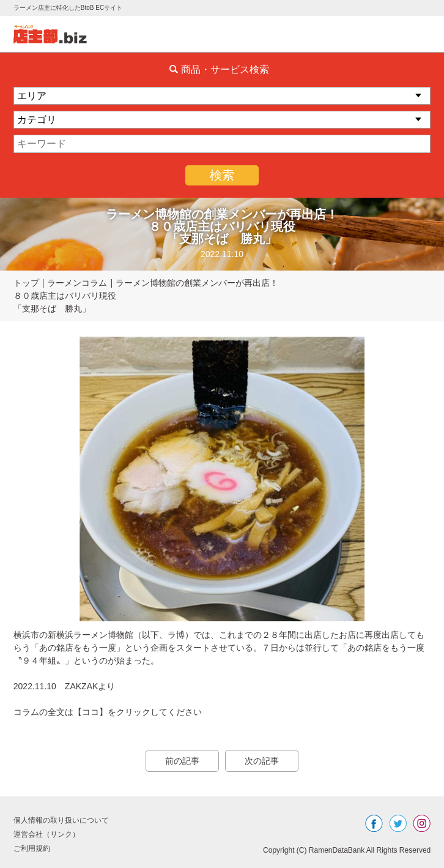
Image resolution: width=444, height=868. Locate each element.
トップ (26, 283)
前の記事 (182, 761)
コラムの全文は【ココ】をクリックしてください (108, 712)
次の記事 (262, 761)
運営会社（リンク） (46, 834)
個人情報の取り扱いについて (61, 820)
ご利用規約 (32, 848)
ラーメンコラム (77, 283)
